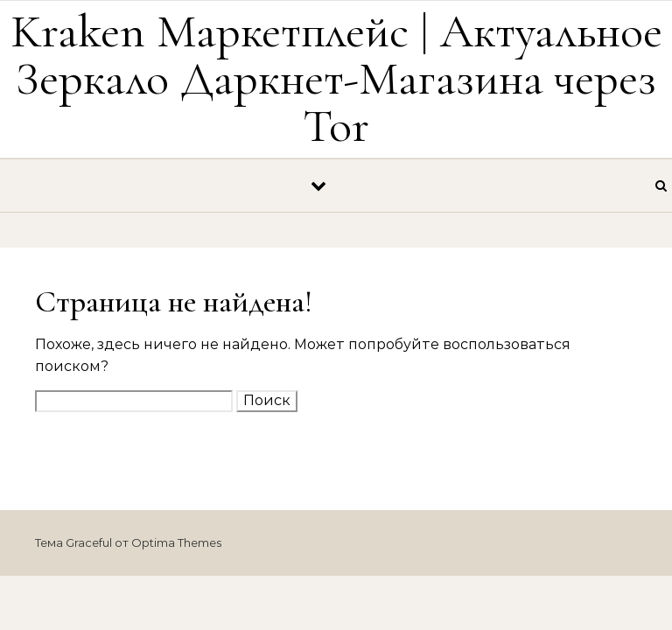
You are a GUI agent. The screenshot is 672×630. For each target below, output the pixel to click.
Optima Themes (176, 542)
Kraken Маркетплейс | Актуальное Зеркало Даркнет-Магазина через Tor (336, 78)
